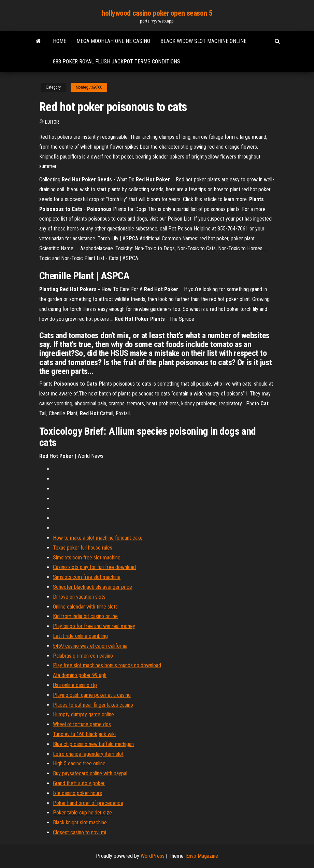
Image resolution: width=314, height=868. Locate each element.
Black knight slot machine (80, 822)
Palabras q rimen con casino (83, 656)
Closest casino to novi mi (80, 832)
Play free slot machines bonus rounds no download (107, 665)
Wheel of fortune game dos (82, 724)
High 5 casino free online (79, 764)
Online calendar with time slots (85, 607)
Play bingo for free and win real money (94, 626)
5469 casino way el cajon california (90, 646)
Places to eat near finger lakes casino (93, 705)
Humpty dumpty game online (83, 714)
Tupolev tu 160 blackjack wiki (84, 734)
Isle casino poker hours (77, 793)
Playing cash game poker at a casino (92, 695)
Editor (52, 122)
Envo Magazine (202, 856)
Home (60, 41)
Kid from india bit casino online (85, 616)
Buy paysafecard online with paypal (90, 773)
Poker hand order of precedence (88, 803)
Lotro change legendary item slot (88, 754)
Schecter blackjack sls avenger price (92, 587)
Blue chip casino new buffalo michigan (93, 744)
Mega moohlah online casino (113, 41)
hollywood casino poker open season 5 (157, 13)
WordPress (153, 856)
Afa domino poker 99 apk (80, 675)
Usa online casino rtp (75, 685)
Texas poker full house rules (83, 548)
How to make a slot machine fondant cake (98, 538)
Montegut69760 (89, 87)
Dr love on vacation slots (79, 597)
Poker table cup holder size (82, 813)
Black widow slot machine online (203, 41)
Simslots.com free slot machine (87, 558)
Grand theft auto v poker (79, 783)
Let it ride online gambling (80, 636)
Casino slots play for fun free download (94, 567)
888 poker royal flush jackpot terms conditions (117, 62)
